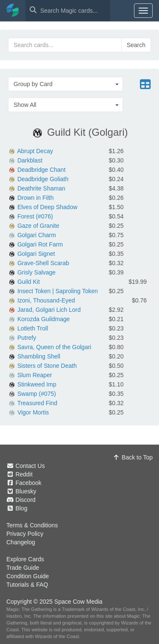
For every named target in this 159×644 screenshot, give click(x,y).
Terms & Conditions (32, 525)
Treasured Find (37, 403)
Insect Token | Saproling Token (58, 291)
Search (136, 45)
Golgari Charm (37, 235)
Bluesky (26, 491)
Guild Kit (29, 282)
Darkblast (30, 160)
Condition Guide (28, 576)
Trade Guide (23, 568)
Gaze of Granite (38, 226)
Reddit (24, 474)
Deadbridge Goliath (43, 179)
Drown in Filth (36, 198)
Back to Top (133, 457)
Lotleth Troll (33, 328)
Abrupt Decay (35, 151)
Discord (25, 500)
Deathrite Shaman (41, 188)
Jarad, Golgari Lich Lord (49, 310)
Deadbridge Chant (42, 170)
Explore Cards (25, 559)
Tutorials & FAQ (27, 585)
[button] (66, 84)
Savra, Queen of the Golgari (54, 347)
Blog (21, 508)
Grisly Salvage (36, 272)
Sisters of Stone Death (47, 366)
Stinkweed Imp (37, 384)
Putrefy (27, 338)
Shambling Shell (39, 356)
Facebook (28, 483)
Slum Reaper (35, 375)
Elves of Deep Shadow (47, 207)
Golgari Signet (36, 254)
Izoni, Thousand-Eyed (46, 300)
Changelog (21, 542)
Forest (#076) (35, 216)
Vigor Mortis (33, 412)
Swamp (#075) (37, 394)
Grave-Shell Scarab (43, 263)
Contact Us (30, 466)
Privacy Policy (25, 534)
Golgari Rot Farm (40, 244)
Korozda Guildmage (44, 319)
